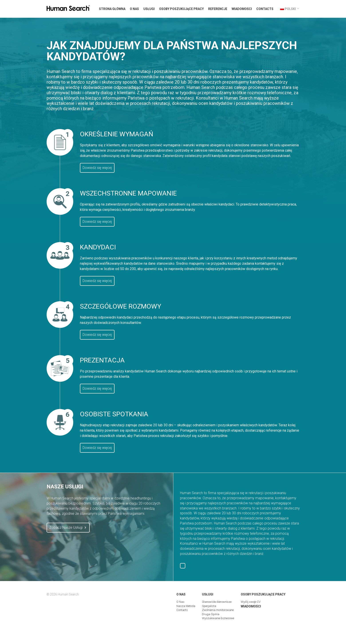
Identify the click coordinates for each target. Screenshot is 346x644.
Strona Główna (112, 9)
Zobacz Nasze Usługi (68, 528)
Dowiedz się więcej (97, 168)
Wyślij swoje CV (251, 602)
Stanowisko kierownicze (217, 602)
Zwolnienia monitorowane (218, 610)
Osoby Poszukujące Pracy (181, 9)
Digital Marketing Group (295, 630)
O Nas (134, 9)
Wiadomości (242, 9)
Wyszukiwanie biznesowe (218, 618)
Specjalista (209, 606)
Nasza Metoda (186, 606)
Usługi (149, 9)
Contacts (265, 9)
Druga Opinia (211, 614)
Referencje (218, 9)
